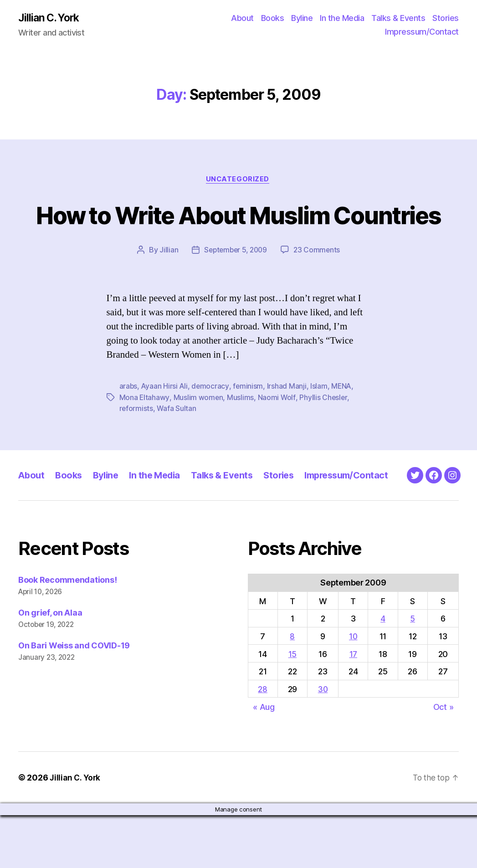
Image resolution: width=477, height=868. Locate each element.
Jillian (167, 285)
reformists (136, 443)
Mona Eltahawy (145, 432)
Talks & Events (398, 18)
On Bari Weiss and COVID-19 (74, 699)
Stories (446, 18)
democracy (212, 421)
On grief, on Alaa (50, 666)
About (242, 18)
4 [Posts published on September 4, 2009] (383, 672)
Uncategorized (238, 180)
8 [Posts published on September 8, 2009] (292, 690)
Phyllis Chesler (324, 432)
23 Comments (318, 285)
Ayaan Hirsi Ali (165, 421)
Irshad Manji (288, 421)
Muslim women (198, 432)
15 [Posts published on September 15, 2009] (292, 707)
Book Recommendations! (67, 633)
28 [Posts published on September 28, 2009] (262, 742)
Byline (302, 18)
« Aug (264, 760)
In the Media (342, 18)
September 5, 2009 (235, 285)
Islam (321, 421)
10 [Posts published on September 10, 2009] (354, 690)
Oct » (444, 760)
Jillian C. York (50, 18)
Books (273, 18)
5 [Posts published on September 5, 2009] (413, 672)
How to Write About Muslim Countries (238, 232)
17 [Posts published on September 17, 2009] (354, 707)
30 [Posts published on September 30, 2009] (323, 742)
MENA (344, 421)
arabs (129, 421)
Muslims (241, 432)
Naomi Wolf (277, 432)
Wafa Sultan (177, 443)
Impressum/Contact (422, 32)
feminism (249, 421)
